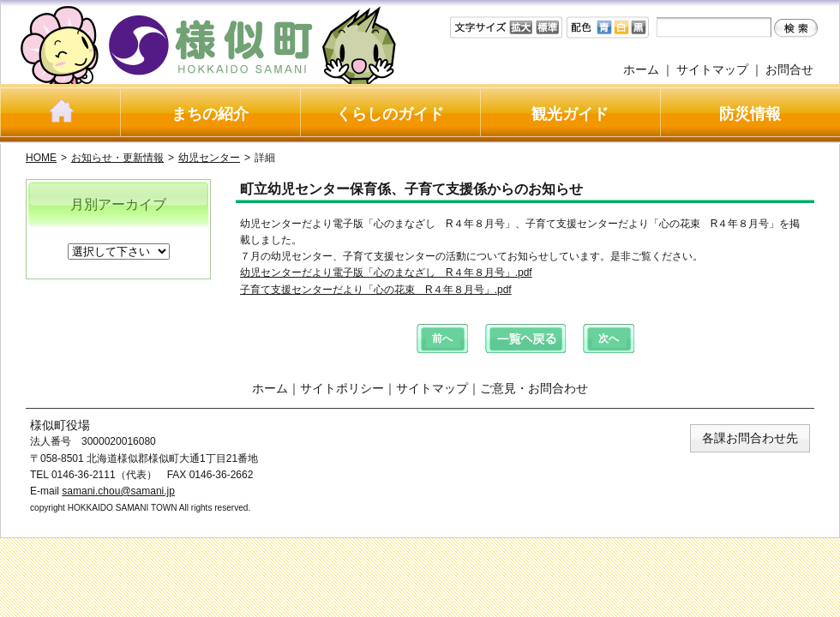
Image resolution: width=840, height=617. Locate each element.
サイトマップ (712, 69)
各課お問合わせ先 (750, 438)
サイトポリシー (342, 388)
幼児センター (209, 158)
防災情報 (750, 114)
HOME (41, 158)
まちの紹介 (210, 114)
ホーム (641, 69)
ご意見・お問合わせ (534, 388)
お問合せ (789, 69)
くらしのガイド (390, 114)
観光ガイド (570, 114)
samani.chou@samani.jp (118, 491)
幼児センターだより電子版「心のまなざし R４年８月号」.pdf (386, 273)
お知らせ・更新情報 (117, 158)
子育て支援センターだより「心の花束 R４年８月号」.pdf (376, 290)
